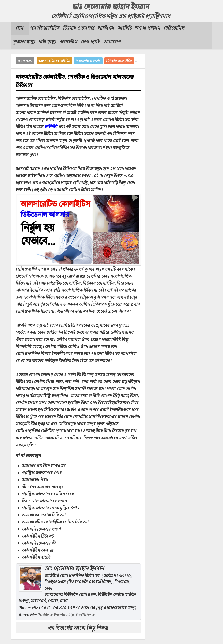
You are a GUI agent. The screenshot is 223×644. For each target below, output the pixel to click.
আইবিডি (51, 127)
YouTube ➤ (85, 615)
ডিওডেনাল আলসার (88, 61)
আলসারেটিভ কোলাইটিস (54, 61)
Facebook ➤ (64, 615)
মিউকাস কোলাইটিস (119, 61)
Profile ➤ (45, 615)
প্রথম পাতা (25, 61)
